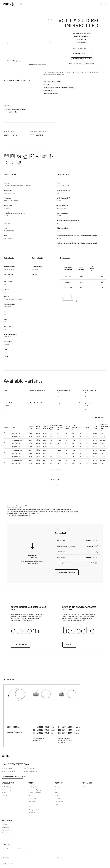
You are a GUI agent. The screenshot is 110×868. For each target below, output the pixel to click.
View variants (90, 64)
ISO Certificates (60, 801)
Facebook (5, 849)
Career (57, 790)
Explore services (80, 49)
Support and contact (82, 59)
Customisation (79, 54)
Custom (4, 795)
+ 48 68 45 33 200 (32, 771)
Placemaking (32, 801)
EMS (30, 807)
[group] (29, 43)
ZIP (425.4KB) (91, 546)
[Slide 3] (40, 64)
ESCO (30, 795)
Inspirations (85, 787)
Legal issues (5, 858)
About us (58, 795)
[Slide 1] (31, 64)
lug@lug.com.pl (29, 769)
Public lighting (6, 787)
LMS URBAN (32, 798)
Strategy (58, 787)
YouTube (20, 849)
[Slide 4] (44, 64)
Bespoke (69, 645)
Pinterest (28, 849)
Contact (4, 824)
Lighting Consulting (34, 793)
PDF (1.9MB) (92, 563)
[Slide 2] (35, 64)
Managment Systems (35, 810)
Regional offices (7, 830)
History (57, 798)
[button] (50, 21)
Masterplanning (33, 813)
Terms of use (6, 833)
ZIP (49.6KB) (92, 552)
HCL (30, 804)
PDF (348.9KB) (91, 540)
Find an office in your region (12, 777)
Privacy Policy (59, 858)
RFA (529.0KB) (91, 557)
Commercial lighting (8, 790)
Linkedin (13, 849)
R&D (57, 804)
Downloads (5, 827)
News (57, 793)
